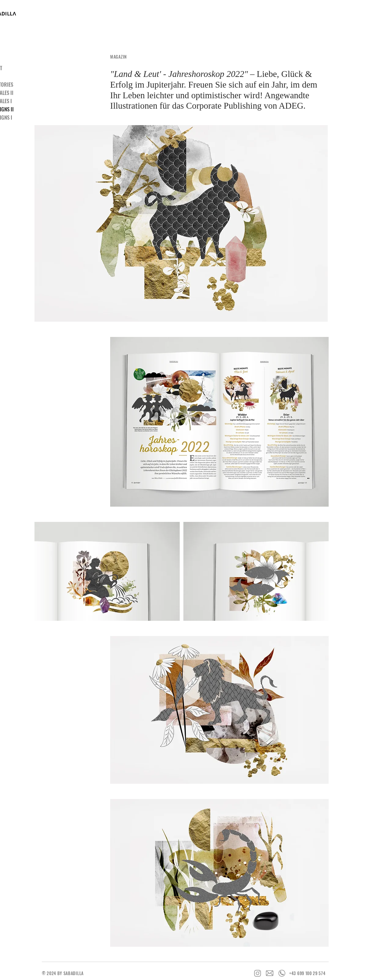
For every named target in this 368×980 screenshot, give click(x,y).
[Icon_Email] (270, 973)
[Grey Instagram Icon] (258, 973)
